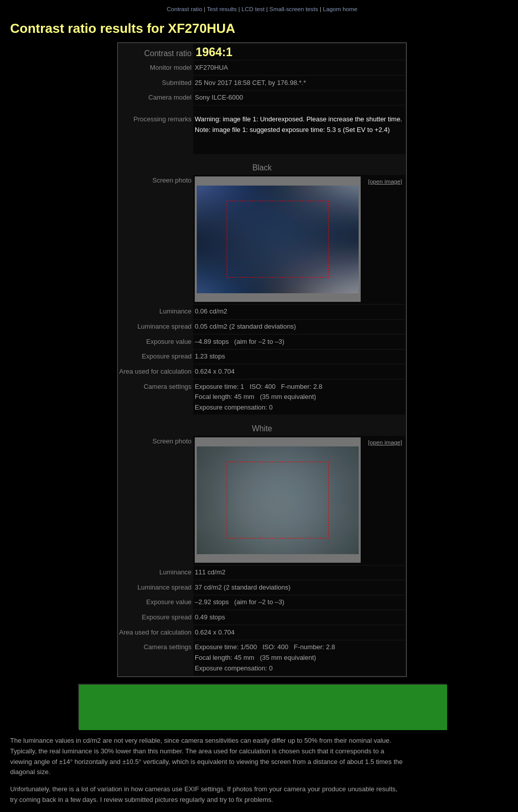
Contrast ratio (184, 9)
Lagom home (340, 9)
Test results (222, 9)
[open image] (385, 181)
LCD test (253, 9)
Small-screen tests (294, 9)
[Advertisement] (263, 707)
